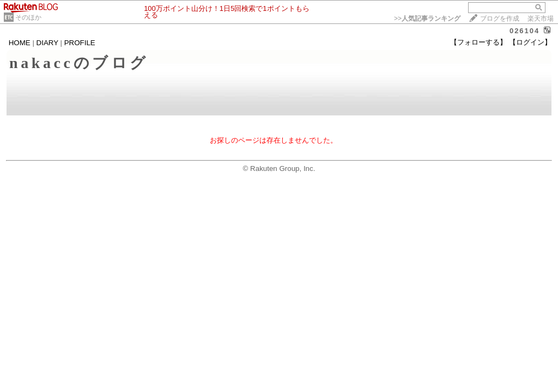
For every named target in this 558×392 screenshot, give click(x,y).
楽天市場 (541, 19)
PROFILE (80, 43)
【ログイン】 (530, 42)
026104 (524, 31)
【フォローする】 (478, 42)
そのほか (28, 17)
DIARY (47, 43)
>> (427, 19)
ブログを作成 (500, 19)
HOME (20, 43)
